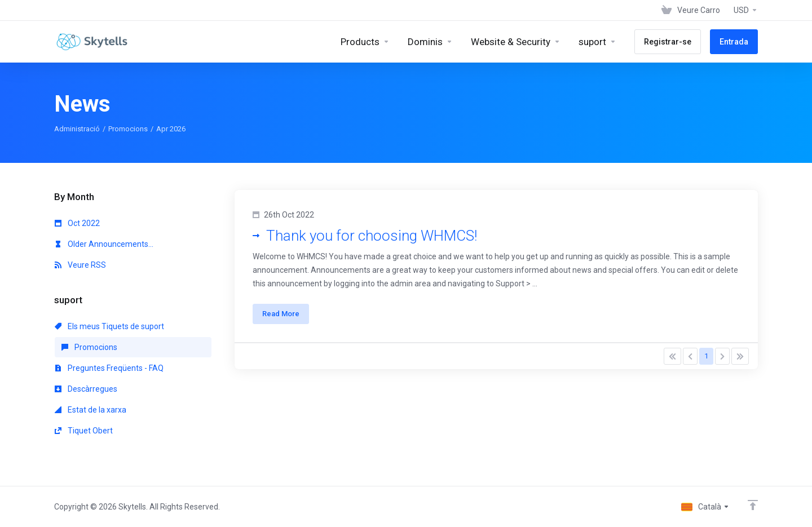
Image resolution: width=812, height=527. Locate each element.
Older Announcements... (104, 244)
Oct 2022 (77, 223)
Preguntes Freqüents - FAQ (109, 368)
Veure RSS (80, 265)
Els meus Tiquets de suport (109, 326)
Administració (77, 129)
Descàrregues (86, 389)
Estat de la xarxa (91, 410)
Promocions (128, 129)
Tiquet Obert (84, 431)
